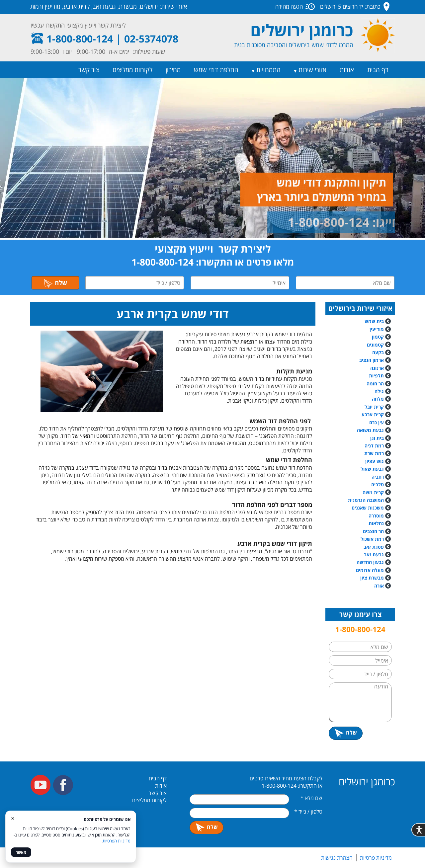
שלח (55, 283)
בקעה (378, 352)
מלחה (378, 399)
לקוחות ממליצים (132, 70)
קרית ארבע (373, 414)
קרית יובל (374, 407)
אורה (379, 586)
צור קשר (89, 70)
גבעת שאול (372, 469)
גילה (379, 391)
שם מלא (311, 798)
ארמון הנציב (372, 360)
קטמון (378, 337)
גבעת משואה (374, 430)
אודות (347, 70)
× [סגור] (13, 818)
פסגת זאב (374, 547)
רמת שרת (374, 453)
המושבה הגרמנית (366, 500)
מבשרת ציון (372, 578)
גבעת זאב (374, 554)
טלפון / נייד (308, 812)
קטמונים (375, 345)
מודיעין (377, 329)
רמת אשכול (376, 539)
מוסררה (376, 516)
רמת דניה (374, 446)
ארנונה (377, 368)
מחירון (173, 70)
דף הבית (378, 70)
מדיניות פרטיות (376, 858)
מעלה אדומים (370, 570)
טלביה (378, 484)
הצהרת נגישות (337, 858)
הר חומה (375, 384)
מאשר (21, 852)
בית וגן (377, 438)
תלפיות (376, 376)
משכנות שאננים (368, 508)
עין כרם (377, 422)
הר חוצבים (373, 531)
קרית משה (373, 492)
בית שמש (374, 321)
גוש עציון (375, 461)
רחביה (378, 477)
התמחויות (268, 70)
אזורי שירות (312, 70)
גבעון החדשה (370, 562)
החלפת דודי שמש (216, 70)
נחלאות (376, 523)
